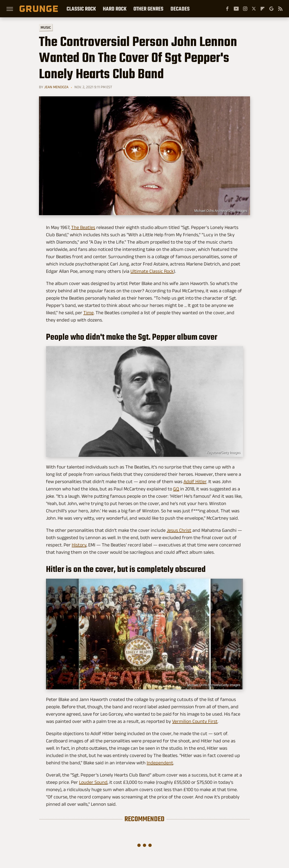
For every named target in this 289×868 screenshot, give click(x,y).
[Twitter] (254, 9)
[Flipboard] (262, 9)
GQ (176, 489)
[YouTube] (236, 9)
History (79, 545)
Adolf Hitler (195, 482)
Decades (180, 9)
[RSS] (280, 9)
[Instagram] (245, 9)
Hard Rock (115, 9)
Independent (160, 763)
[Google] (271, 9)
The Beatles (83, 227)
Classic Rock (81, 9)
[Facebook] (227, 9)
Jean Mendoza (56, 87)
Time (88, 313)
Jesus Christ (179, 530)
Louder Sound (93, 782)
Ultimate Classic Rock (152, 271)
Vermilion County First (195, 721)
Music (46, 27)
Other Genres (148, 9)
